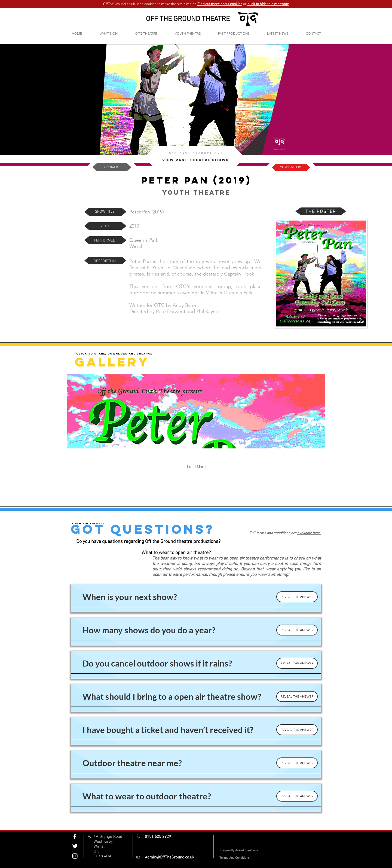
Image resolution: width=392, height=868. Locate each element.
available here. (309, 533)
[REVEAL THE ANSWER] (297, 597)
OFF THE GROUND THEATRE (188, 19)
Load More (196, 467)
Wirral (99, 846)
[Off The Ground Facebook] (75, 836)
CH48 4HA (102, 856)
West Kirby (103, 842)
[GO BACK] (111, 167)
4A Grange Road (108, 837)
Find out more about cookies (220, 4)
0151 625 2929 (158, 837)
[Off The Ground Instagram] (75, 856)
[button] (146, 33)
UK (96, 851)
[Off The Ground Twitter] (75, 846)
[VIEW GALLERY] (291, 167)
